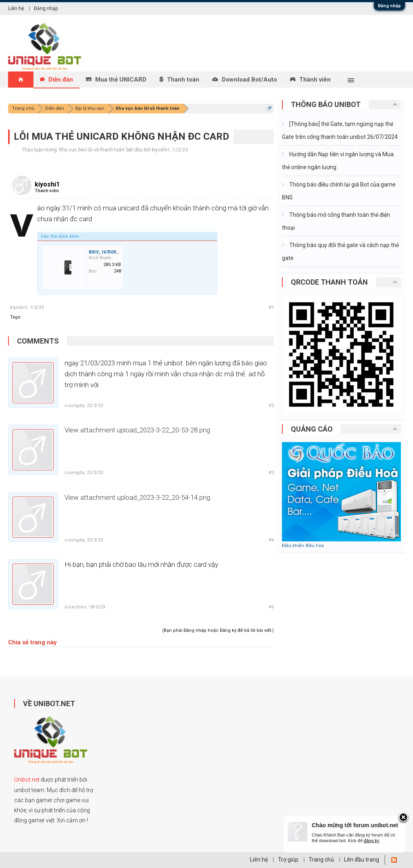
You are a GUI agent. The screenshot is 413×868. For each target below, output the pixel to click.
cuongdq (74, 406)
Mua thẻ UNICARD (121, 80)
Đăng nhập (389, 6)
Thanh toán (183, 80)
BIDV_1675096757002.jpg (115, 252)
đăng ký (372, 841)
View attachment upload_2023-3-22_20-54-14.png (137, 497)
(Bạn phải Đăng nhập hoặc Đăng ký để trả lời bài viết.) (218, 630)
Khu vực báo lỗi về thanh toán (92, 150)
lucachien (75, 607)
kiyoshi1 (161, 150)
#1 (271, 307)
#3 (271, 473)
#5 (271, 607)
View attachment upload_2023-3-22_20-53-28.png (137, 430)
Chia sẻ (18, 642)
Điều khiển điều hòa (303, 546)
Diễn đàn (61, 80)
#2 (271, 406)
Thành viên (315, 80)
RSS (394, 860)
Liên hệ (16, 8)
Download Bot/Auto (249, 80)
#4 (271, 540)
